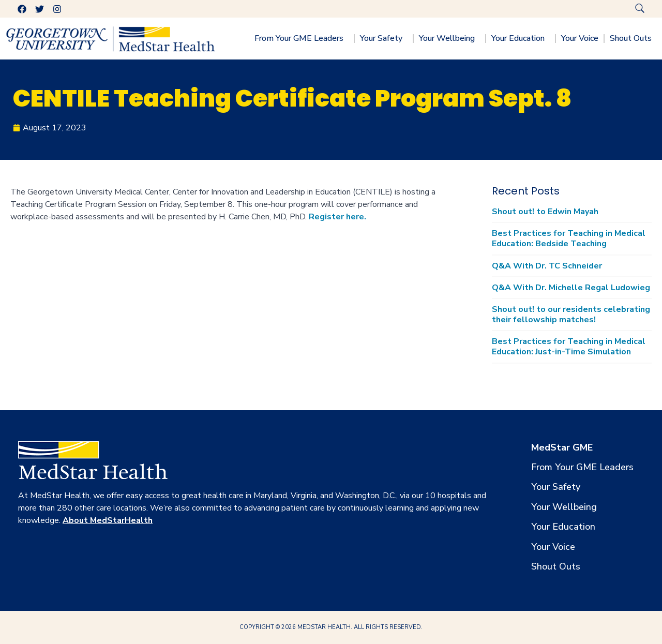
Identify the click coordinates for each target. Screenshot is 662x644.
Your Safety (384, 38)
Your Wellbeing (449, 38)
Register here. (337, 217)
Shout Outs (633, 38)
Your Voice (580, 38)
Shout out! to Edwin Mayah (545, 212)
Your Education (521, 38)
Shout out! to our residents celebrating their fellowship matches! (571, 314)
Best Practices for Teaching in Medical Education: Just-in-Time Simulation (569, 347)
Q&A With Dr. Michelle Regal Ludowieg (571, 288)
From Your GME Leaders (302, 38)
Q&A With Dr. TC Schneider (547, 266)
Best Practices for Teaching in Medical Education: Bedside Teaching (569, 238)
